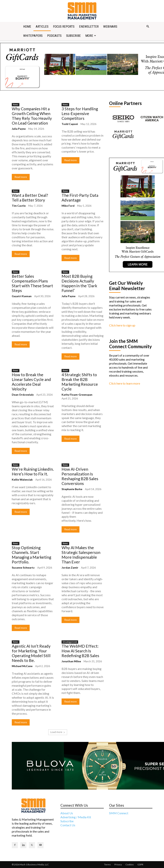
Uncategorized (70, 642)
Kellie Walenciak (22, 480)
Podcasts (54, 36)
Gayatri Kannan (22, 296)
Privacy (118, 864)
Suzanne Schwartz (23, 568)
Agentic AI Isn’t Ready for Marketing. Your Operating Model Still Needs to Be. (31, 653)
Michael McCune (22, 666)
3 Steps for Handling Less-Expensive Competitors (80, 113)
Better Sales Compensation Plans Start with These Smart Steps (32, 283)
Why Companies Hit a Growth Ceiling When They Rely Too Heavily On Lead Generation (32, 116)
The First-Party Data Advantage (80, 198)
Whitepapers (33, 36)
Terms (107, 864)
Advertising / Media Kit (76, 817)
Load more (58, 732)
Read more (21, 177)
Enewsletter (89, 26)
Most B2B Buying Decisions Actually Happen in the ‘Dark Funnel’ (79, 283)
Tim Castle (19, 206)
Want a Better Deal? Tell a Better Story (30, 198)
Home (27, 26)
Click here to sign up (122, 325)
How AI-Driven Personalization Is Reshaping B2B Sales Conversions (80, 476)
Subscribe (73, 36)
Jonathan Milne (71, 661)
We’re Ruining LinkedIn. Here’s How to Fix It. (33, 471)
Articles (42, 26)
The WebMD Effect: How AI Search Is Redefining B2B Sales (80, 651)
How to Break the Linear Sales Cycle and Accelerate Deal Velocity (31, 382)
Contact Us (68, 825)
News (16, 105)
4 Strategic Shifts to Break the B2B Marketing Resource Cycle (80, 382)
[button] (148, 26)
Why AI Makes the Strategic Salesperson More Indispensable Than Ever (81, 555)
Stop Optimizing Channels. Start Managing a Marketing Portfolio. (31, 555)
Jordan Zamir (70, 568)
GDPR (140, 864)
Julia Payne (19, 129)
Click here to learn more (125, 383)
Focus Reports (64, 26)
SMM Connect (119, 813)
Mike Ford (68, 206)
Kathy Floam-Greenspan (77, 395)
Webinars (110, 26)
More (91, 36)
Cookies (130, 864)
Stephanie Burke (72, 489)
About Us (67, 813)
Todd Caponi (70, 124)
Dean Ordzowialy (23, 395)
